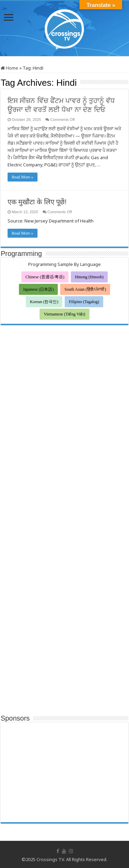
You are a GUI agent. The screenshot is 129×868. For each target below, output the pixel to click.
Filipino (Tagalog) (84, 302)
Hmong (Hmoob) (89, 277)
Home (9, 68)
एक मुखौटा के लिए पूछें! (37, 202)
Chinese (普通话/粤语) (45, 277)
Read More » (23, 177)
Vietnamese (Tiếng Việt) (64, 314)
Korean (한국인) (44, 302)
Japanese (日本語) (39, 289)
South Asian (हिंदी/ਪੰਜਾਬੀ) (85, 289)
